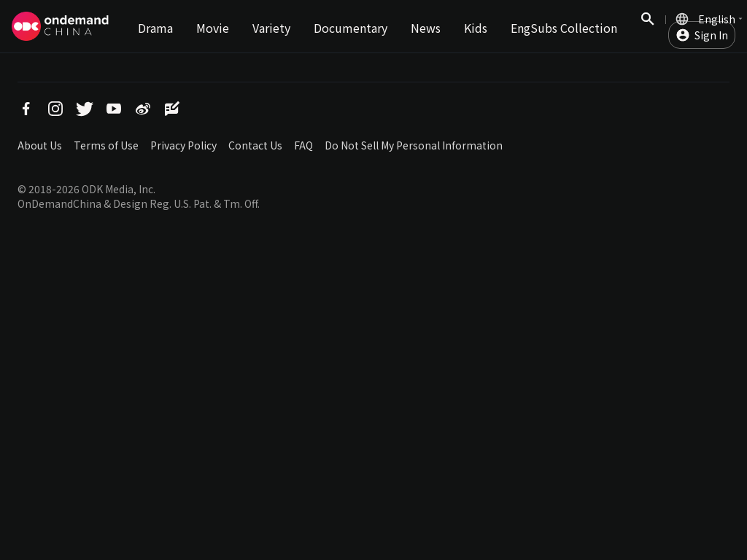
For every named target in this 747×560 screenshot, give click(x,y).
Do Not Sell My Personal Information (414, 145)
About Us (40, 145)
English (717, 19)
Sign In (711, 35)
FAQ (303, 145)
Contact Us (255, 145)
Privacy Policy (183, 145)
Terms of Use (106, 145)
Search (648, 27)
